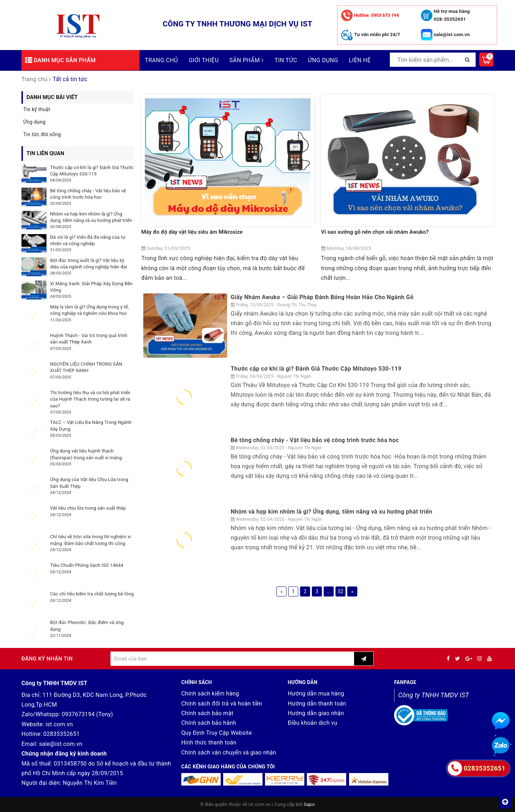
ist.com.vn (59, 724)
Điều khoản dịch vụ (312, 723)
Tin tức (286, 60)
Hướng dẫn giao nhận (316, 713)
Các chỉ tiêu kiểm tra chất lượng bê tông (92, 594)
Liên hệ (360, 60)
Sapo (310, 804)
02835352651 (62, 734)
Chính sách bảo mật (207, 713)
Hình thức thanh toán (209, 742)
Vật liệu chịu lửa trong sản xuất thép (88, 508)
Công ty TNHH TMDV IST (433, 695)
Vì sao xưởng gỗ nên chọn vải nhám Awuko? (375, 232)
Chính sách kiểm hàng (210, 694)
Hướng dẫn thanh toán (317, 704)
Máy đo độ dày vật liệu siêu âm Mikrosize (192, 232)
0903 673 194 (376, 15)
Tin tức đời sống (42, 134)
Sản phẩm (247, 60)
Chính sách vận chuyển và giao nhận (229, 752)
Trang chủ (161, 60)
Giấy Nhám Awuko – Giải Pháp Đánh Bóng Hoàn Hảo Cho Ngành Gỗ (322, 297)
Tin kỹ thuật (37, 109)
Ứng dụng (323, 60)
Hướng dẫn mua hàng (316, 694)
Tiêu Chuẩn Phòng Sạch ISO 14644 (87, 565)
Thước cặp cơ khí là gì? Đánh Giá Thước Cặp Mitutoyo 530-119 (316, 369)
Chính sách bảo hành (209, 723)
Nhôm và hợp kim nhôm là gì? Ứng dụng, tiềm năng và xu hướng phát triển (332, 512)
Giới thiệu (204, 60)
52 (340, 591)
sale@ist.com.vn (452, 34)
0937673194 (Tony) (87, 714)
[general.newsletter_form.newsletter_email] (232, 659)
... (329, 591)
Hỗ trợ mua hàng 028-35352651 (452, 15)
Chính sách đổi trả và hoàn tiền (222, 704)
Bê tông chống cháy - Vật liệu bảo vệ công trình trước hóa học (316, 440)
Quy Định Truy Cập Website (217, 733)
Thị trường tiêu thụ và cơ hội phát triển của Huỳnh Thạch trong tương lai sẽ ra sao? (90, 399)
